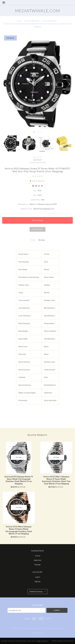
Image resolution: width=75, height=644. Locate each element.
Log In (38, 577)
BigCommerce (43, 641)
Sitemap (37, 564)
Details (33, 240)
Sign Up (38, 581)
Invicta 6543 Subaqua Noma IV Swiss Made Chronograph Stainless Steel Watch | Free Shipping (19, 480)
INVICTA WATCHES (32, 21)
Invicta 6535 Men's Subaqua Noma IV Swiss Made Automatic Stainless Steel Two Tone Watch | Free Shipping (56, 480)
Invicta (38, 556)
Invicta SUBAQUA (49, 21)
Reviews (42, 240)
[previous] (6, 84)
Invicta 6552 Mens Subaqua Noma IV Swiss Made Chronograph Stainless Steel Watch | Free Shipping (19, 530)
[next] (69, 84)
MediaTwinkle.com (38, 11)
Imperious (38, 560)
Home (19, 21)
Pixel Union (21, 641)
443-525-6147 (38, 633)
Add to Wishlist (37, 181)
